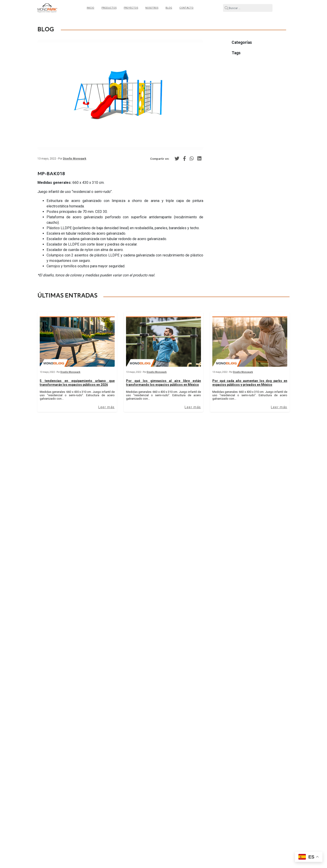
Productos (109, 8)
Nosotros (152, 8)
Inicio (90, 8)
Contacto (186, 8)
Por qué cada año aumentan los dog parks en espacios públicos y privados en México (250, 383)
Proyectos (131, 8)
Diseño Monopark (75, 159)
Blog (169, 8)
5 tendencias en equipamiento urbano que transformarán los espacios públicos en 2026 (77, 383)
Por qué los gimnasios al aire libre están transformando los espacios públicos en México (163, 383)
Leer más (107, 407)
